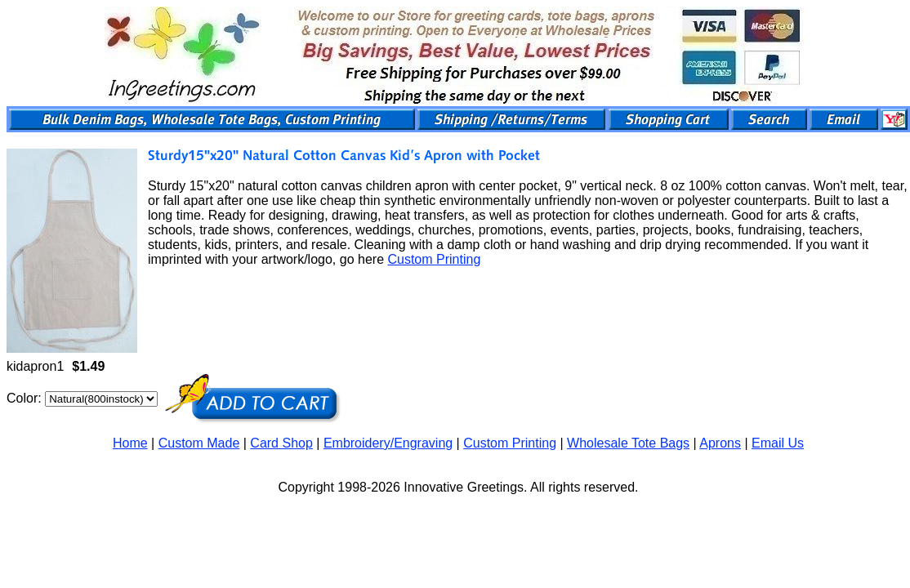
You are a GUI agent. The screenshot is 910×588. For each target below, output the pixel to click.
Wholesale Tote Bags (628, 443)
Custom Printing (434, 259)
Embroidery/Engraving (388, 443)
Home (130, 443)
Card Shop (281, 443)
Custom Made (199, 443)
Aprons (720, 443)
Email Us (778, 443)
